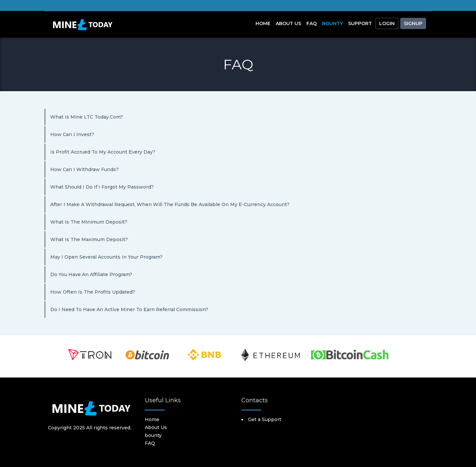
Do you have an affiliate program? (91, 274)
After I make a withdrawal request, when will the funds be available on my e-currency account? (170, 204)
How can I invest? (72, 134)
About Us (288, 23)
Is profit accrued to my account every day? (103, 152)
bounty (153, 435)
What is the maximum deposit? (89, 239)
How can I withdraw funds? (84, 169)
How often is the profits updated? (93, 292)
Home (263, 23)
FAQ (312, 23)
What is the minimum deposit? (89, 222)
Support (360, 23)
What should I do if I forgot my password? (102, 187)
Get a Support (265, 419)
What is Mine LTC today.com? (87, 117)
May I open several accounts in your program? (106, 257)
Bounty (332, 23)
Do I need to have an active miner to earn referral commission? (129, 309)
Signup (413, 23)
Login (387, 23)
